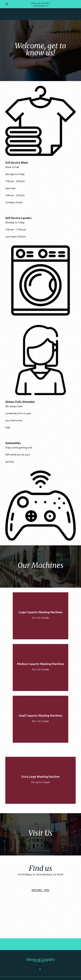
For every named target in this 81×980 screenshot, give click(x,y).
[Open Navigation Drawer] (7, 4)
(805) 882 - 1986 (40, 890)
